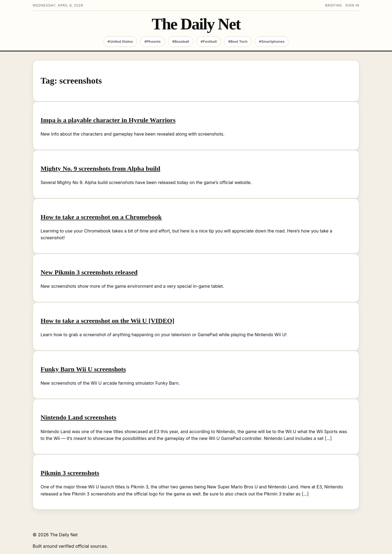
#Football (209, 41)
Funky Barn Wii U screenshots (83, 369)
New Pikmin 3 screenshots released (89, 272)
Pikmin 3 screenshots (70, 473)
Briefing (334, 5)
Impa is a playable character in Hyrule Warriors (108, 120)
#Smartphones (272, 41)
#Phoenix (152, 41)
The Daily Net (196, 24)
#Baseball (181, 41)
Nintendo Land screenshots (78, 417)
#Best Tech (238, 41)
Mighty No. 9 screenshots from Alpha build (100, 169)
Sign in (352, 5)
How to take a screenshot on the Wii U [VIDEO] (107, 321)
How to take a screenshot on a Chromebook (101, 217)
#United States (120, 41)
